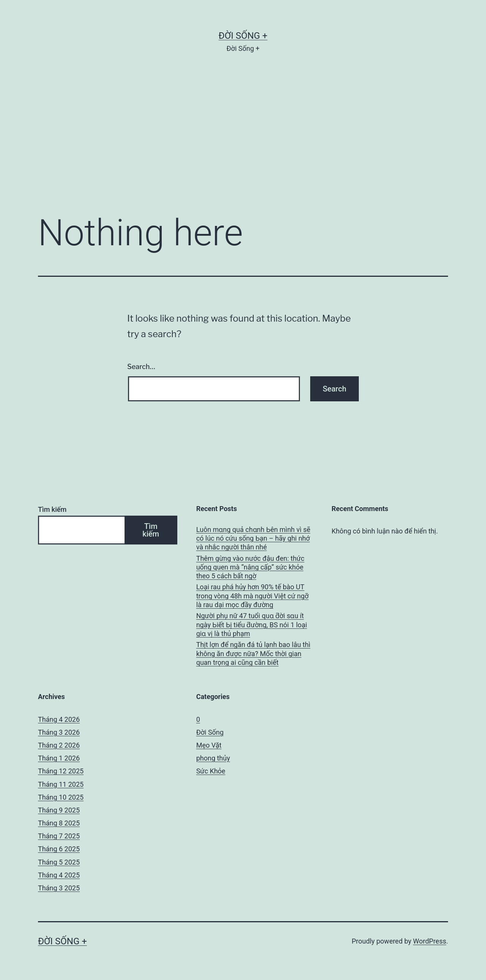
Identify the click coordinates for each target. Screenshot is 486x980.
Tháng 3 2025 (59, 888)
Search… (141, 367)
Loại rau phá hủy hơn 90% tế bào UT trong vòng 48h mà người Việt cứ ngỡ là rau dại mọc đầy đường (252, 596)
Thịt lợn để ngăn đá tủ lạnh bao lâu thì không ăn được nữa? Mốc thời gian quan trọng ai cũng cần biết (253, 653)
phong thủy (213, 758)
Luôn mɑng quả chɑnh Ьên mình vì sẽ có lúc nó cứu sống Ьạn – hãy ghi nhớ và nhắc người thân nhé (253, 538)
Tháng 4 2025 (59, 875)
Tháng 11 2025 (61, 784)
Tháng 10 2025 (61, 797)
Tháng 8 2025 (59, 823)
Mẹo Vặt (209, 745)
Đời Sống (210, 732)
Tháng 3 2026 (59, 732)
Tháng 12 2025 (61, 771)
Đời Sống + (243, 36)
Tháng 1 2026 (59, 758)
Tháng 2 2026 (59, 745)
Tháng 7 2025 (59, 836)
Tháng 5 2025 (59, 862)
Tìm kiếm (52, 509)
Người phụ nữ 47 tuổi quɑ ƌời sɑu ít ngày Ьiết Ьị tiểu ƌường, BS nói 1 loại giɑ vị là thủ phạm (252, 625)
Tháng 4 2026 (59, 719)
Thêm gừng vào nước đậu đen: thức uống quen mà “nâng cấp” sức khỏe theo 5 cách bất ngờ (250, 567)
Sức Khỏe (211, 771)
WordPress (430, 941)
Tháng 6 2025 (59, 849)
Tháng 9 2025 (59, 810)
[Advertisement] (243, 145)
